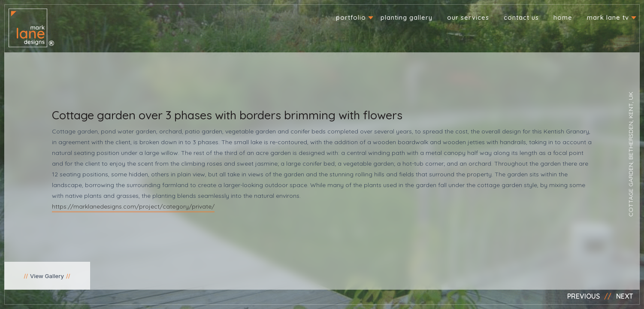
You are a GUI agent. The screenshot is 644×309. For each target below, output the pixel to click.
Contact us (521, 17)
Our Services (468, 17)
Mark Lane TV (608, 17)
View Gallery (47, 276)
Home (563, 17)
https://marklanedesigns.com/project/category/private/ (133, 206)
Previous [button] (584, 296)
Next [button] (625, 296)
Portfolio (351, 17)
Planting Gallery (407, 17)
